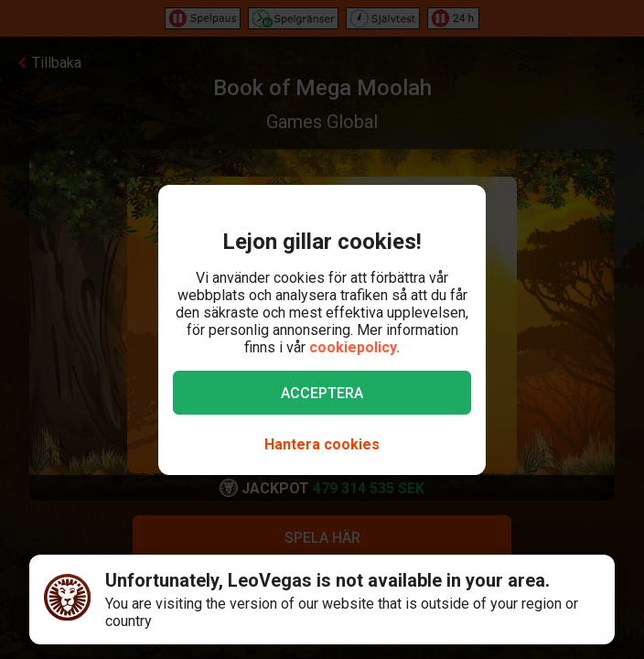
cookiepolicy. (354, 347)
